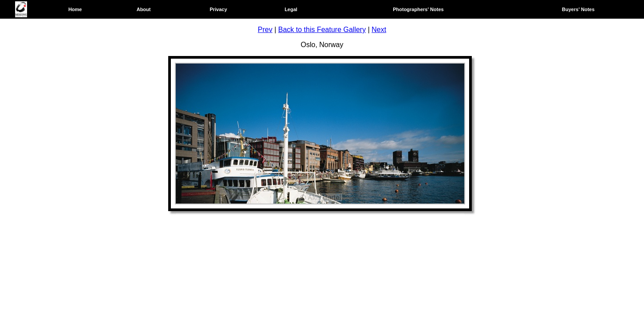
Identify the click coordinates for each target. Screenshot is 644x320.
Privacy (218, 9)
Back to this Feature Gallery (322, 30)
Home (75, 9)
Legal (291, 9)
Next (379, 30)
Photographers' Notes (418, 9)
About (144, 9)
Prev (265, 30)
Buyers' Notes (578, 9)
